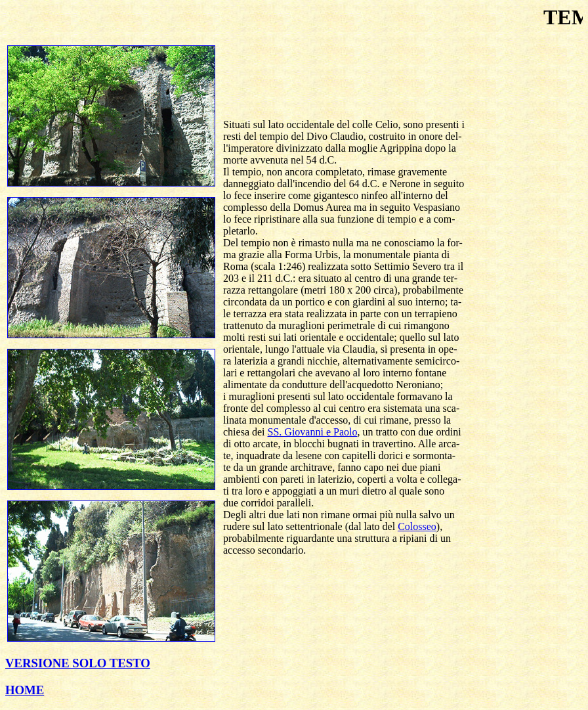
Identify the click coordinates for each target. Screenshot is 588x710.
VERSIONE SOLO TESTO (78, 663)
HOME (25, 690)
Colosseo (417, 526)
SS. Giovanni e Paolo (313, 432)
